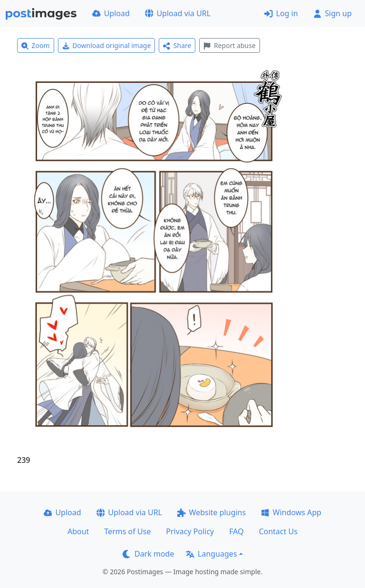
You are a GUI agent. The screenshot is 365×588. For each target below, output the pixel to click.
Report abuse (229, 45)
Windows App (291, 512)
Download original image (107, 45)
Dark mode (148, 554)
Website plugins (211, 512)
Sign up (332, 13)
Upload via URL (178, 13)
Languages (211, 554)
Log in (281, 13)
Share (177, 45)
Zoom (36, 45)
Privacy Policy (190, 531)
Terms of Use (127, 531)
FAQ (236, 531)
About (78, 531)
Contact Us (278, 531)
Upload (111, 13)
